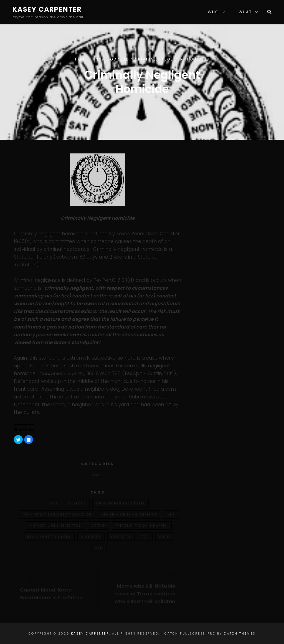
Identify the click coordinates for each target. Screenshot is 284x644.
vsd (99, 548)
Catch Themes (240, 633)
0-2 (54, 503)
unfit (165, 537)
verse (98, 475)
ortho (98, 526)
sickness (91, 537)
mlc (171, 514)
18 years (77, 503)
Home (81, 59)
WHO (217, 12)
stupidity (121, 537)
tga (145, 537)
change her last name (121, 503)
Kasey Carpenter (47, 9)
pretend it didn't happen (142, 526)
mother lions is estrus (55, 526)
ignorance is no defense (129, 514)
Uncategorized (111, 59)
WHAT (248, 12)
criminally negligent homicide (57, 514)
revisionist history (49, 537)
